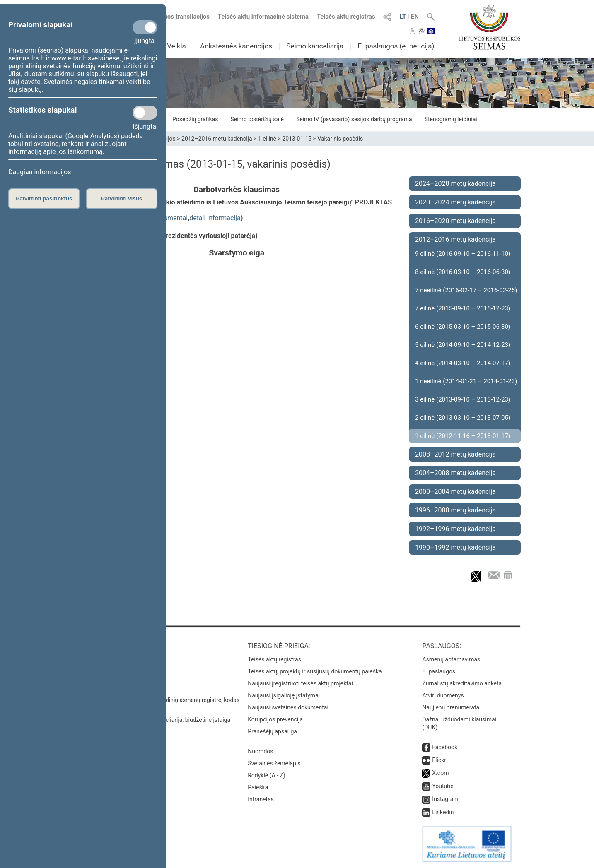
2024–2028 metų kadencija (455, 184)
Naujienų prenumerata (451, 707)
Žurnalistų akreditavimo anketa (462, 683)
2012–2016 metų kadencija (217, 139)
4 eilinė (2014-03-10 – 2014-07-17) (463, 363)
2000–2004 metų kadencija (455, 492)
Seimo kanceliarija (315, 46)
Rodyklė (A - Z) (267, 775)
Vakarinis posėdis (340, 139)
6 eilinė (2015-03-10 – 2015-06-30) (463, 327)
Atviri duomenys (443, 695)
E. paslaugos (439, 671)
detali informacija (215, 218)
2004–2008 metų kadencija (455, 473)
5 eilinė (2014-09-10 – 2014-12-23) (463, 345)
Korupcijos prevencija (275, 719)
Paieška (258, 787)
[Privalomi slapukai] (145, 27)
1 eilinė (267, 139)
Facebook (445, 747)
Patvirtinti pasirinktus (44, 198)
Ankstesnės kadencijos (236, 46)
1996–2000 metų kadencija (455, 510)
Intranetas (261, 799)
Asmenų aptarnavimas (451, 659)
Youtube (443, 786)
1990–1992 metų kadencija (455, 547)
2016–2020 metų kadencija (455, 221)
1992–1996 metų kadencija (455, 529)
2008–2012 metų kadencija (455, 454)
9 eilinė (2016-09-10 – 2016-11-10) (463, 254)
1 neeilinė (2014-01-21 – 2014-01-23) (466, 381)
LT (403, 17)
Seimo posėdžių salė (257, 119)
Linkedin (443, 812)
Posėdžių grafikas (195, 119)
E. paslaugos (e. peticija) (396, 46)
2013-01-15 (297, 139)
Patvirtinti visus (122, 198)
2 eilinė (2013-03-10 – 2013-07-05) (463, 418)
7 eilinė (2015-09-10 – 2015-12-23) (463, 308)
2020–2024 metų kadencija (455, 202)
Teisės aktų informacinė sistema (263, 17)
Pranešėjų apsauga (272, 731)
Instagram (445, 799)
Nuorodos (260, 751)
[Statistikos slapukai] (145, 113)
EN (415, 17)
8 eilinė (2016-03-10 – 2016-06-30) (463, 272)
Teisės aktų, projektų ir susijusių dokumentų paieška (315, 671)
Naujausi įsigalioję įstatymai (284, 695)
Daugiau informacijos (40, 172)
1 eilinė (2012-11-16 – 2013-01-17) (463, 436)
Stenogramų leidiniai (451, 119)
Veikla (176, 46)
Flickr (439, 760)
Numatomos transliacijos (170, 17)
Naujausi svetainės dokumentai (288, 707)
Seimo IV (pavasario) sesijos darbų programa (354, 119)
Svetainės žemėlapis (274, 763)
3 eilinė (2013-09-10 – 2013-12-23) (463, 399)
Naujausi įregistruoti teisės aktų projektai (300, 683)
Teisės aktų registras (346, 17)
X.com (440, 773)
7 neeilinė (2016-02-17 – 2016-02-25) (466, 290)
